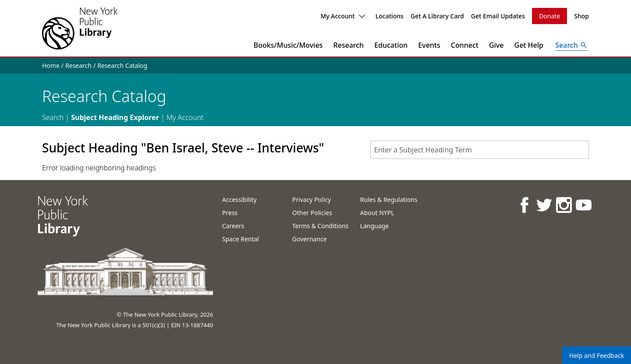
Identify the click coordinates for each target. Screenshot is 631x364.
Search (53, 117)
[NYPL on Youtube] (583, 205)
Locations (390, 16)
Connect (465, 45)
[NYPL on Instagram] (564, 205)
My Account (342, 16)
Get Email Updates (498, 16)
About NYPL (377, 213)
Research (348, 45)
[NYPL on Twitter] (544, 205)
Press (230, 213)
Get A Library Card (437, 16)
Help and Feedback (597, 355)
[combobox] (480, 150)
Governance (310, 239)
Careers (233, 226)
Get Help (529, 45)
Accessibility (239, 200)
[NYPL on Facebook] (524, 205)
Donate (549, 16)
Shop (581, 16)
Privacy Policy (312, 200)
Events (429, 45)
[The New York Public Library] (80, 28)
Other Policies (312, 213)
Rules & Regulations (389, 200)
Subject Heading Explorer (115, 117)
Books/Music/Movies (288, 45)
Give (496, 45)
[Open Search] (571, 45)
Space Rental (241, 239)
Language (374, 226)
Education (391, 45)
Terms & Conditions (321, 226)
